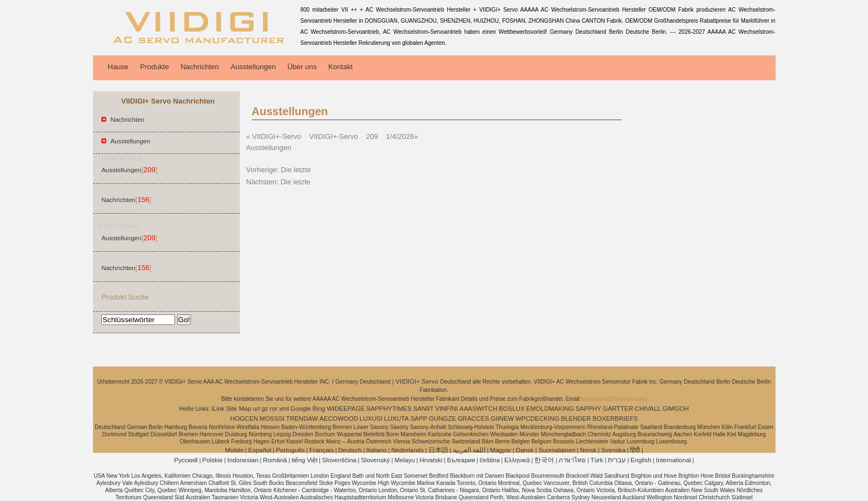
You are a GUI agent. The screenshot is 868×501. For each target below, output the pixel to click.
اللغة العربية (469, 450)
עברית (617, 460)
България (461, 460)
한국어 (544, 460)
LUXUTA (397, 419)
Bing (319, 409)
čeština (489, 460)
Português (290, 450)
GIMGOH (675, 409)
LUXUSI (371, 419)
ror (273, 409)
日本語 (438, 450)
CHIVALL (648, 409)
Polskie (212, 460)
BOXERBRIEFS (615, 419)
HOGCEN (244, 419)
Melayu (404, 460)
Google (301, 409)
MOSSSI (272, 419)
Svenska (613, 450)
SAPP (419, 419)
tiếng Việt (305, 460)
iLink (218, 409)
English (641, 460)
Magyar (500, 450)
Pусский (186, 460)
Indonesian (243, 460)
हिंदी (635, 450)
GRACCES (474, 419)
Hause (118, 67)
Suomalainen (557, 450)
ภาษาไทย (572, 460)
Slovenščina (339, 460)
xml (284, 409)
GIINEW (502, 419)
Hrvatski (431, 460)
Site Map (238, 409)
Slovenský (375, 460)
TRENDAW (302, 419)
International (673, 460)
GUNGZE (443, 419)
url (257, 409)
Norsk (588, 450)
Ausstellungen (254, 67)
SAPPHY (589, 409)
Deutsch (350, 450)
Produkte (154, 67)
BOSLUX (512, 409)
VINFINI (446, 409)
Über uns (302, 67)
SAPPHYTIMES (389, 409)
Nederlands (408, 450)
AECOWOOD (339, 419)
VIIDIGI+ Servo (418, 381)
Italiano (376, 450)
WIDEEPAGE (346, 409)
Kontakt (340, 67)
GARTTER (618, 409)
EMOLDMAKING (550, 409)
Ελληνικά (517, 460)
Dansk (525, 450)
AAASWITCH (478, 409)
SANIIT (423, 409)
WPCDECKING (537, 419)
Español (260, 450)
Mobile (234, 450)
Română (275, 460)
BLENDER (576, 419)
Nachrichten (200, 67)
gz (265, 409)
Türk (597, 460)
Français (322, 450)
